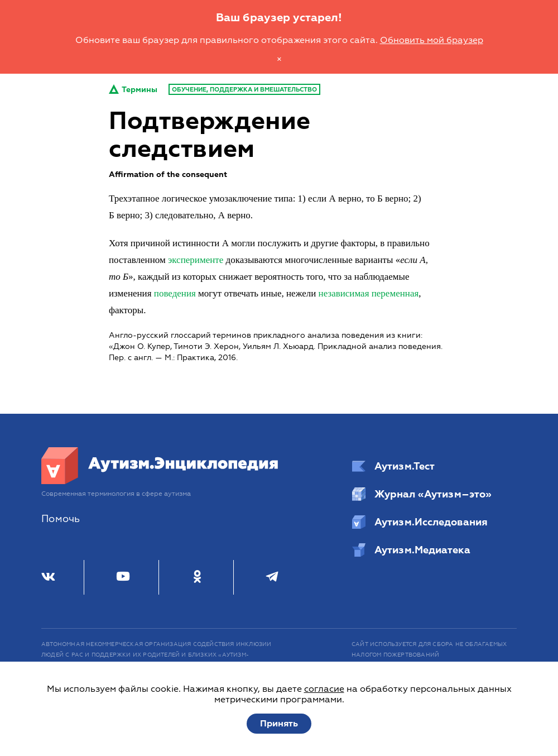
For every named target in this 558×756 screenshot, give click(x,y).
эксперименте (196, 260)
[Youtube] (123, 577)
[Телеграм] (272, 577)
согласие (324, 689)
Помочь (61, 519)
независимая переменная (369, 293)
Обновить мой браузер (432, 40)
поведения (175, 293)
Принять (279, 724)
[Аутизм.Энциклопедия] (160, 481)
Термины (133, 90)
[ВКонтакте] (48, 577)
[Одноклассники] (197, 577)
